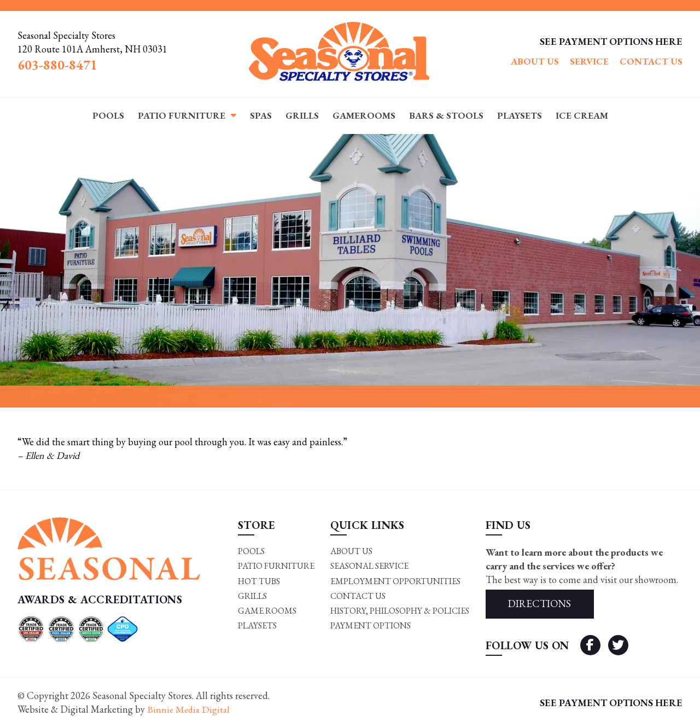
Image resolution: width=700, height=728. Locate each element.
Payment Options (370, 626)
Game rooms (266, 611)
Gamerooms (364, 115)
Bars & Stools (446, 115)
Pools (108, 115)
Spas (261, 115)
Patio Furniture (182, 115)
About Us (535, 61)
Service (589, 61)
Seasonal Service (369, 566)
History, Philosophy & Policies (400, 611)
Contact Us (651, 61)
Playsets (520, 115)
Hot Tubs (258, 581)
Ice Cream (582, 115)
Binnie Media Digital (190, 710)
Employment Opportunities (395, 581)
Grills (302, 115)
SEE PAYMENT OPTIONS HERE (611, 41)
